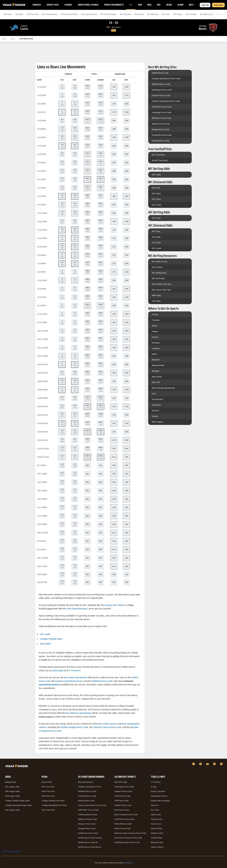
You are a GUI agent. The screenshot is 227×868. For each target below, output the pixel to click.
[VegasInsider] (17, 767)
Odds (4, 39)
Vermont (155, 411)
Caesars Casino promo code (107, 727)
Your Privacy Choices (11, 851)
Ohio (154, 394)
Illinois (154, 326)
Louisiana (156, 348)
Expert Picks (53, 5)
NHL (159, 5)
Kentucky (156, 343)
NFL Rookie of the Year (162, 284)
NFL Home (8, 14)
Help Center (156, 815)
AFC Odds (156, 218)
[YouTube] (208, 764)
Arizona (155, 314)
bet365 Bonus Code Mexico (90, 847)
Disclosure (128, 863)
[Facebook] (194, 764)
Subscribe (218, 5)
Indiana (155, 331)
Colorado (156, 320)
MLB (149, 5)
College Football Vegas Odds (17, 801)
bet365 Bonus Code (160, 73)
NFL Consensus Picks (69, 14)
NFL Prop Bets (125, 14)
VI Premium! (75, 670)
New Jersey (157, 377)
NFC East (156, 188)
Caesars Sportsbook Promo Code (166, 101)
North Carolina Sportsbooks (163, 388)
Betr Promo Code (122, 810)
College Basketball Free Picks (54, 805)
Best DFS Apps (121, 782)
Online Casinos (157, 847)
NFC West (156, 194)
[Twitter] (201, 764)
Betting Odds (11, 782)
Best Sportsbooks (85, 782)
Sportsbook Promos (159, 796)
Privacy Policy (157, 819)
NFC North (156, 199)
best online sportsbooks (76, 677)
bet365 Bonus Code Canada (90, 838)
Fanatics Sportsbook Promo (90, 787)
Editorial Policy (157, 842)
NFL (131, 5)
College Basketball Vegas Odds (18, 805)
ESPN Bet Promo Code (162, 107)
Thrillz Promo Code (123, 796)
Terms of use (156, 824)
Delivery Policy (157, 833)
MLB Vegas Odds (13, 796)
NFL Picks (33, 14)
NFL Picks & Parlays (108, 14)
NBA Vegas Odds (12, 791)
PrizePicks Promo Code (162, 135)
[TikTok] (215, 764)
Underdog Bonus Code (88, 815)
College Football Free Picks (53, 801)
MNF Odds (156, 295)
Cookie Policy (157, 838)
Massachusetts (158, 365)
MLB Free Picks (48, 796)
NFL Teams (178, 14)
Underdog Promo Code (162, 112)
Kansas (155, 337)
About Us (155, 805)
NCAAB (181, 5)
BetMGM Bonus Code (161, 84)
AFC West (156, 237)
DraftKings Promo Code (162, 90)
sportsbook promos (49, 684)
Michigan (156, 371)
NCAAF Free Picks (160, 160)
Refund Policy (157, 828)
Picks (13, 39)
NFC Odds (156, 175)
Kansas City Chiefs (114, 605)
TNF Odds (156, 301)
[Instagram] (222, 764)
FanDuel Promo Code (161, 95)
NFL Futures (157, 267)
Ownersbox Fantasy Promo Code (128, 838)
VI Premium (156, 782)
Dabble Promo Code (123, 805)
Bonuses (37, 5)
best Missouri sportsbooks (78, 713)
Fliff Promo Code (122, 801)
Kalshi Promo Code (123, 828)
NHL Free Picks (48, 810)
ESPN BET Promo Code (88, 810)
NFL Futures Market (50, 14)
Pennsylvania (157, 399)
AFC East (156, 231)
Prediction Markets (114, 5)
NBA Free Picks (48, 791)
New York (156, 382)
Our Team (155, 810)
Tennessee (156, 405)
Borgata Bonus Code (161, 129)
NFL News (166, 14)
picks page (58, 670)
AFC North (156, 243)
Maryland (156, 360)
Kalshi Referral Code (161, 141)
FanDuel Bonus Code (87, 796)
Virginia (155, 416)
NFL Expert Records (89, 14)
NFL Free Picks (158, 155)
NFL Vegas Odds (12, 787)
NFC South (156, 205)
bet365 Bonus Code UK (88, 842)
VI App (154, 787)
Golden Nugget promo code (74, 727)
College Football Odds (51, 639)
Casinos (68, 5)
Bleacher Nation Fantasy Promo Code (130, 833)
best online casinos (107, 724)
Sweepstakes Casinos (88, 5)
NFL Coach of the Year (161, 290)
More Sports (195, 5)
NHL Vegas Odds (12, 810)
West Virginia (157, 422)
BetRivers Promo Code (161, 118)
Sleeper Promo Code (161, 124)
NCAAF (169, 5)
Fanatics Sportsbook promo (69, 681)
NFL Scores (139, 14)
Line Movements (26, 39)
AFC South (156, 248)
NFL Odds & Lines (160, 262)
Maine (154, 354)
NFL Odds (19, 14)
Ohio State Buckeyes (77, 609)
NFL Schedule (191, 14)
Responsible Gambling (160, 801)
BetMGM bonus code (102, 681)
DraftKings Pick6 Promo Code (127, 842)
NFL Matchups (153, 14)
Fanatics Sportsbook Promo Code (166, 79)
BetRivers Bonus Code (88, 819)
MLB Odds (45, 644)
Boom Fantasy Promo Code (126, 815)
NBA (140, 5)
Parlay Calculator (158, 791)
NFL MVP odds (158, 278)
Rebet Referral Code (123, 824)
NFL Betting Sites (207, 14)
